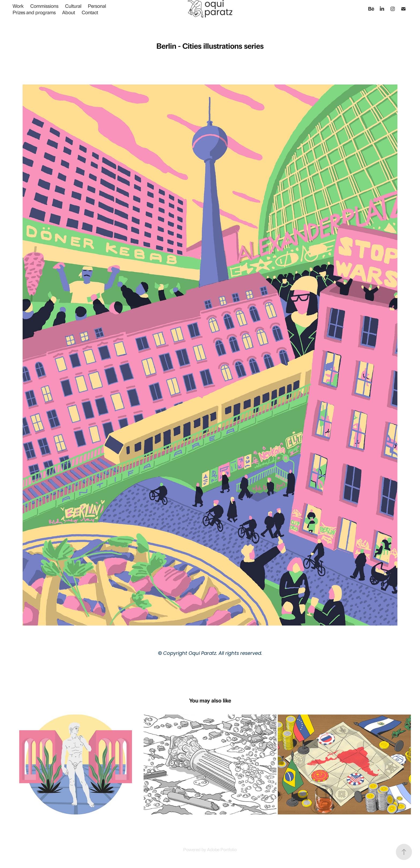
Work (18, 6)
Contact (90, 12)
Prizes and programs (34, 12)
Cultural (73, 6)
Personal (97, 6)
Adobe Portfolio (222, 849)
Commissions (44, 6)
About (69, 12)
